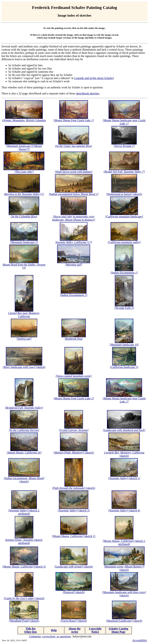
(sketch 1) (124, 478)
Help (54, 630)
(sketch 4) (124, 510)
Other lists (31, 632)
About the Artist (74, 630)
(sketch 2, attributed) (24, 512)
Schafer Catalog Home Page (118, 630)
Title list (30, 629)
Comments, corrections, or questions (50, 636)
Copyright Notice (95, 630)
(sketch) (24, 367)
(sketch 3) (74, 510)
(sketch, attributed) (24, 541)
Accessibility (140, 640)
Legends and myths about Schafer (94, 78)
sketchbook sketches (88, 93)
